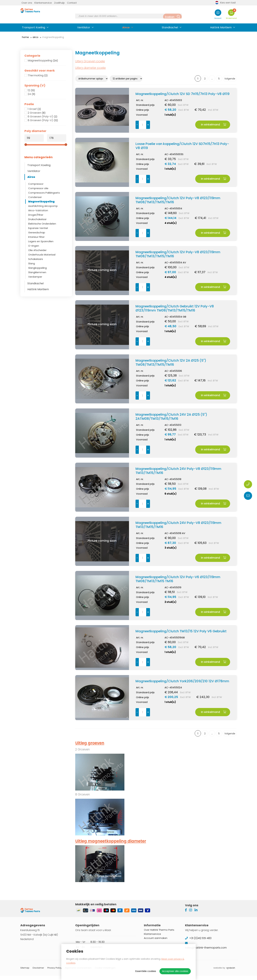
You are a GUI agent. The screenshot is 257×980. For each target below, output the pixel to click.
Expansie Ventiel (38, 228)
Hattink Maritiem (221, 27)
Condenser (35, 197)
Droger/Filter (36, 215)
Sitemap (25, 972)
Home (25, 37)
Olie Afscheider (37, 250)
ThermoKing (38, 75)
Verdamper (35, 277)
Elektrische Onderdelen (42, 224)
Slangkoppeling (37, 268)
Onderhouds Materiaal (42, 255)
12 (31, 90)
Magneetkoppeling (43, 61)
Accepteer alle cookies (175, 971)
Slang (32, 263)
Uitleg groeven (90, 743)
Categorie (32, 56)
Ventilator (84, 27)
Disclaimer (38, 972)
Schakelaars (36, 259)
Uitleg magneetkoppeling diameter (111, 841)
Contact (72, 3)
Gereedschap (37, 232)
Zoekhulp (59, 3)
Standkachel (170, 27)
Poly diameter (35, 131)
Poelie (29, 104)
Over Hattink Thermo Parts (159, 934)
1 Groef (34, 109)
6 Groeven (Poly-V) (43, 117)
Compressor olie (38, 188)
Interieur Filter (36, 237)
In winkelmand (213, 125)
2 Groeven (37, 113)
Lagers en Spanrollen (41, 241)
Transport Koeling (34, 27)
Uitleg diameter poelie (90, 68)
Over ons (27, 3)
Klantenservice (43, 3)
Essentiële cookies (146, 971)
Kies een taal (225, 3)
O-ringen (34, 246)
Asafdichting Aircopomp (43, 206)
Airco (126, 27)
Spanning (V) (35, 85)
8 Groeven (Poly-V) (43, 120)
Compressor (36, 184)
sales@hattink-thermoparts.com (206, 952)
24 (31, 94)
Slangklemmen (37, 272)
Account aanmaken (156, 942)
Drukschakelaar (37, 219)
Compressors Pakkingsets (44, 193)
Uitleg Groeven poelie (90, 61)
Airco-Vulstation (38, 210)
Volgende (230, 79)
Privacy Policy (54, 972)
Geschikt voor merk (40, 71)
